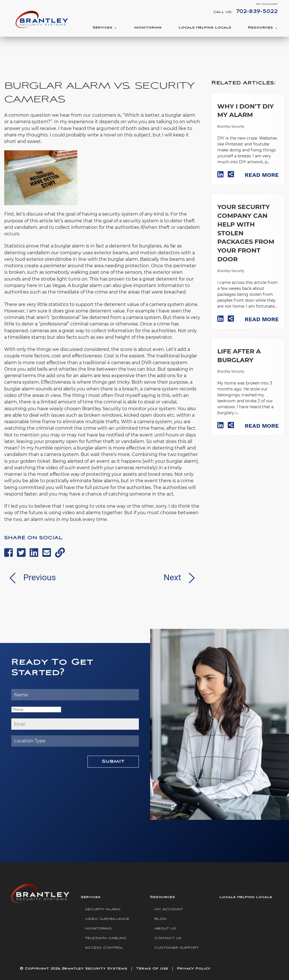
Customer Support (177, 948)
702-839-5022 (257, 11)
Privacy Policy (194, 969)
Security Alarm (103, 909)
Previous (30, 577)
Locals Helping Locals (205, 28)
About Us (165, 928)
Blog (160, 919)
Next (182, 577)
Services (102, 28)
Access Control (104, 948)
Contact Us (168, 938)
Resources (260, 28)
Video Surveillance (107, 919)
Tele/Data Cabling (106, 938)
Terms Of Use (152, 969)
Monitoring (148, 28)
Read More (262, 175)
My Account (267, 4)
